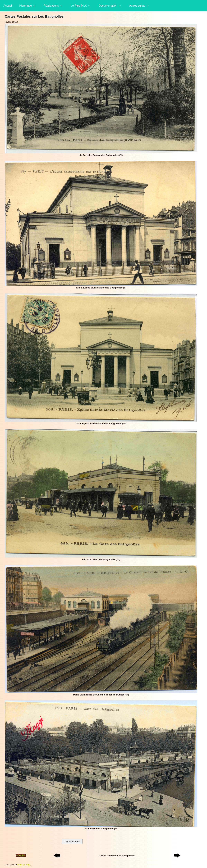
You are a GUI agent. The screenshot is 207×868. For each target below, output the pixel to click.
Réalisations (51, 6)
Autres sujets (137, 6)
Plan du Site (24, 865)
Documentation (108, 6)
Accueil (8, 6)
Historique (26, 6)
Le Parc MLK (79, 6)
